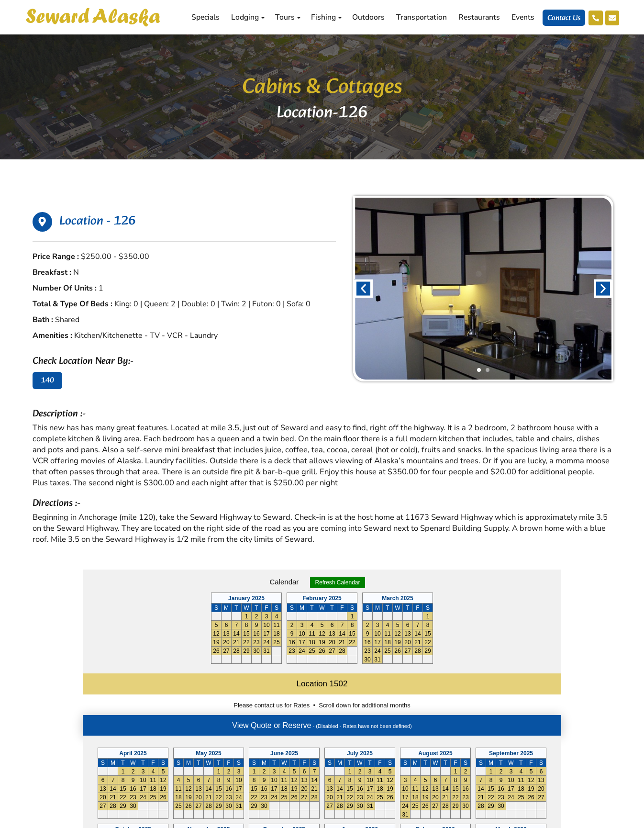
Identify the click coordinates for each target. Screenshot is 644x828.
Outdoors (367, 17)
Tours (288, 17)
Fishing (326, 17)
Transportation (421, 17)
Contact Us (563, 18)
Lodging (248, 17)
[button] (363, 288)
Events (522, 17)
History (386, 738)
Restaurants (478, 17)
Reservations (396, 698)
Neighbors (392, 725)
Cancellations (397, 752)
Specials (205, 17)
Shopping (390, 712)
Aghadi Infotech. (594, 820)
